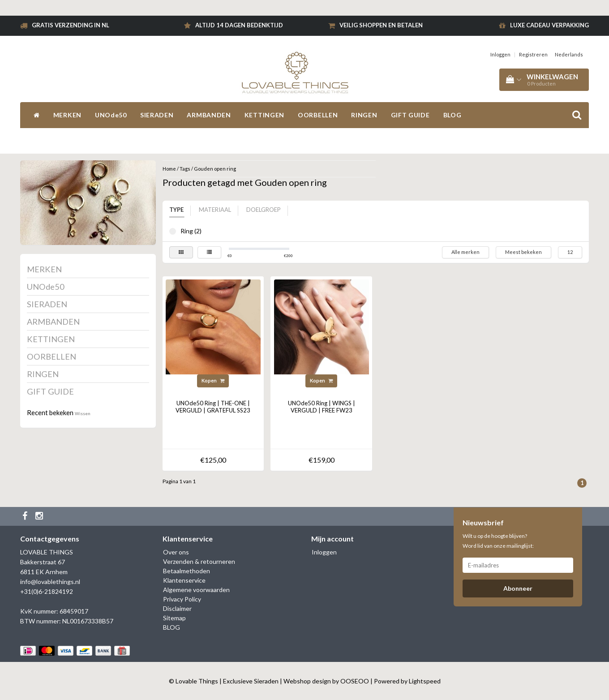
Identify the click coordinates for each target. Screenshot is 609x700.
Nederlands (569, 54)
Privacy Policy (182, 599)
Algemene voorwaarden (196, 590)
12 (570, 252)
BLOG (452, 115)
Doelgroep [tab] (264, 210)
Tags (185, 169)
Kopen (213, 380)
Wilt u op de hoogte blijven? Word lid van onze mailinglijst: (498, 541)
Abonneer (518, 588)
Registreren (533, 54)
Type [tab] (176, 210)
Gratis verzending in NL (71, 25)
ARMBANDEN (209, 115)
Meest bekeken (523, 252)
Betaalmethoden (187, 571)
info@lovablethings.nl (50, 582)
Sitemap (174, 618)
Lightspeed (425, 681)
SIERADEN (157, 115)
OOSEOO (355, 681)
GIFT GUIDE (410, 115)
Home (169, 169)
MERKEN (67, 115)
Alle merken (465, 252)
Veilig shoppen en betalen (381, 25)
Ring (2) (173, 231)
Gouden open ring (215, 169)
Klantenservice (184, 580)
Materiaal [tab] (215, 210)
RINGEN (364, 115)
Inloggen (500, 54)
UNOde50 (111, 115)
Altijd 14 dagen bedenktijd (239, 25)
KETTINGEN (264, 115)
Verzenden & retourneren (199, 561)
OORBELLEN (318, 115)
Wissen (83, 413)
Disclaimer (177, 608)
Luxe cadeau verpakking (549, 25)
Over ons (176, 552)
